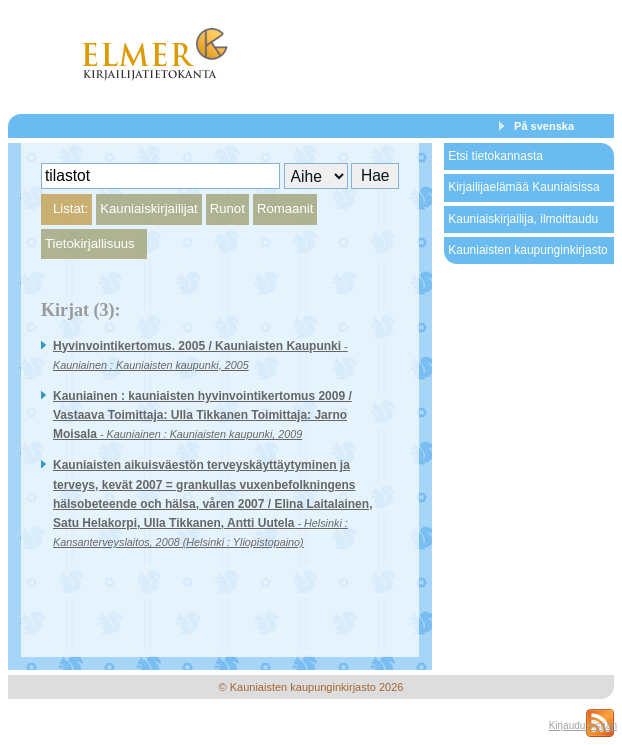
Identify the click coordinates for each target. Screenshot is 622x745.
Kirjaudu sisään (583, 725)
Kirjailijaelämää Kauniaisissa (523, 187)
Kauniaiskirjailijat (148, 208)
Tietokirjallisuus (90, 243)
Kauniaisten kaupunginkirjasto (527, 250)
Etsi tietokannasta (495, 156)
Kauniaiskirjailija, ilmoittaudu (523, 219)
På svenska (544, 126)
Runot (227, 208)
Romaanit (285, 208)
